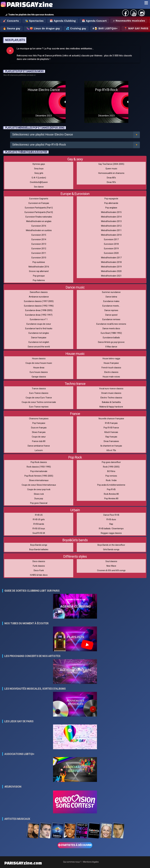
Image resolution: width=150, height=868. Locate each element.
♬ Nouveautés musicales (129, 21)
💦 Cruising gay (76, 28)
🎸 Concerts (11, 21)
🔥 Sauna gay (12, 28)
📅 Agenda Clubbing (63, 21)
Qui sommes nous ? (72, 862)
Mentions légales (91, 862)
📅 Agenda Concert (94, 21)
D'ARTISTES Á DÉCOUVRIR (75, 845)
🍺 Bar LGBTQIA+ (106, 28)
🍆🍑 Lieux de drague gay (43, 28)
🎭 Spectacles (34, 21)
